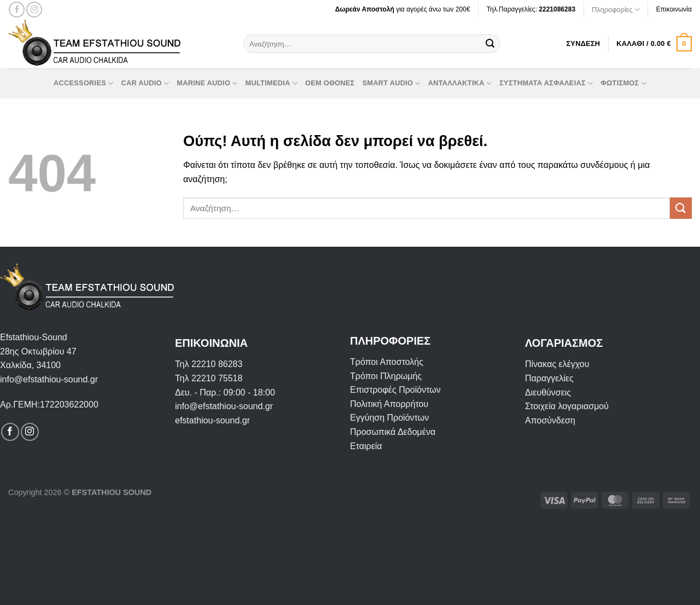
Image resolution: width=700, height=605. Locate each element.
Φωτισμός (623, 83)
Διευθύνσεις (548, 392)
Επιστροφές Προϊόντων (395, 390)
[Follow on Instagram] (34, 10)
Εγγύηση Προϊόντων (389, 418)
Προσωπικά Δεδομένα (393, 432)
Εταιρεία (366, 446)
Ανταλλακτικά (460, 83)
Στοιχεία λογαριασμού (567, 406)
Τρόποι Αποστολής (387, 362)
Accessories (83, 83)
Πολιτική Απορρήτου (389, 404)
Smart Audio (392, 83)
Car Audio (145, 83)
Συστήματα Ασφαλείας (546, 83)
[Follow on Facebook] (17, 10)
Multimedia (272, 83)
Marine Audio (207, 83)
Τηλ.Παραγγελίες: (531, 9)
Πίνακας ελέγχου (557, 364)
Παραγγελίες (549, 378)
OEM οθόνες (330, 83)
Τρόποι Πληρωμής (386, 376)
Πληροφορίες (616, 10)
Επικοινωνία (674, 9)
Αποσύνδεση (550, 420)
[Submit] (490, 44)
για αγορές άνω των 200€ (403, 9)
